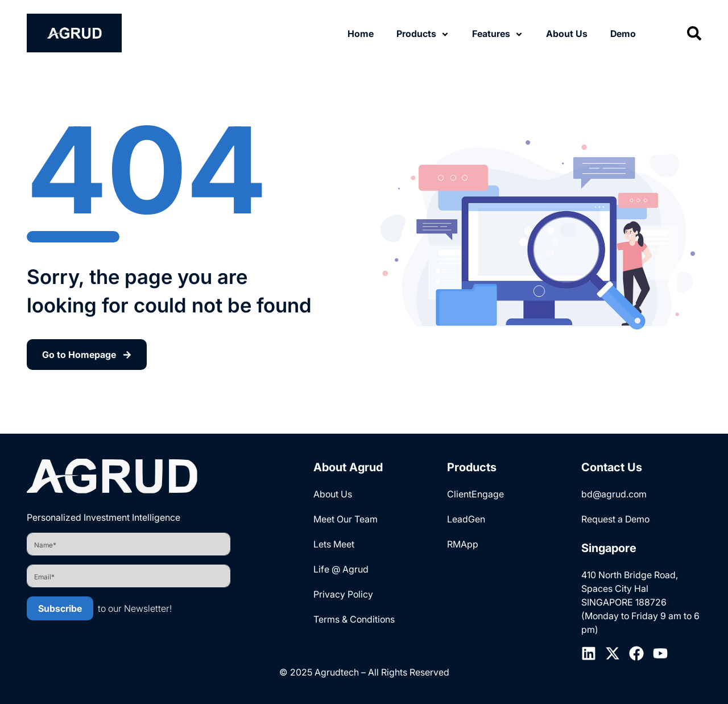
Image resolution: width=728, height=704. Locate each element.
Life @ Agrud (341, 569)
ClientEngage (475, 494)
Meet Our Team (346, 519)
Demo (623, 34)
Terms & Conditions (354, 619)
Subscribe (60, 608)
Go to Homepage (87, 355)
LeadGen (466, 519)
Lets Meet (334, 544)
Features (491, 34)
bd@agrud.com (614, 494)
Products (416, 34)
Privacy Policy (343, 594)
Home (361, 34)
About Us (567, 34)
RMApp (463, 544)
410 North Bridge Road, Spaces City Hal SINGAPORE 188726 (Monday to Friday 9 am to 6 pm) (640, 602)
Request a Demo (615, 519)
